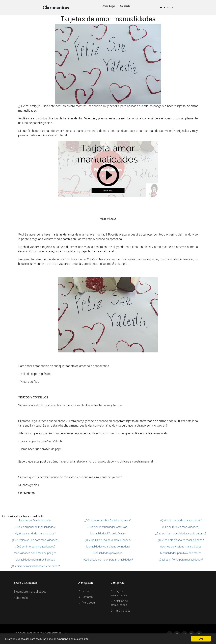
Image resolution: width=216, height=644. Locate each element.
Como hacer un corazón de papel (41, 449)
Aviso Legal (109, 6)
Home (84, 591)
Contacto (125, 6)
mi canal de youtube (109, 477)
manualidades (120, 611)
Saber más (21, 598)
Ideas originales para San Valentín (42, 441)
